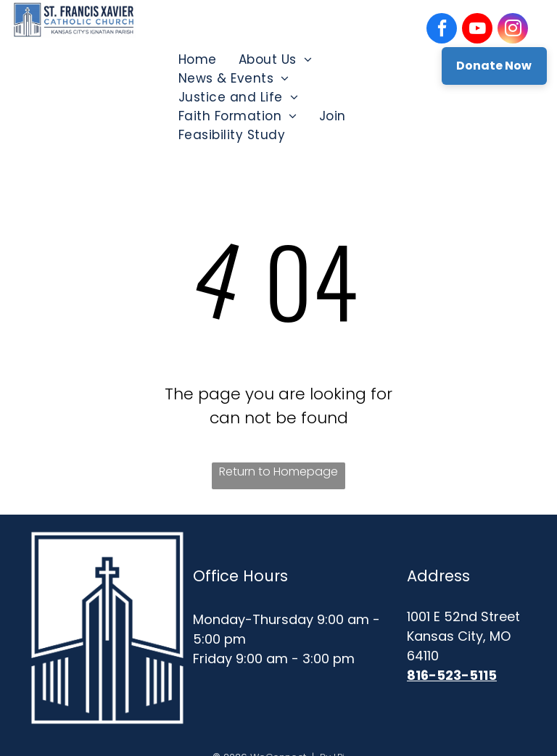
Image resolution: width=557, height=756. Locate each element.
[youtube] (477, 30)
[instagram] (513, 30)
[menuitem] (198, 59)
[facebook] (442, 30)
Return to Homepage (278, 472)
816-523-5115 (452, 675)
